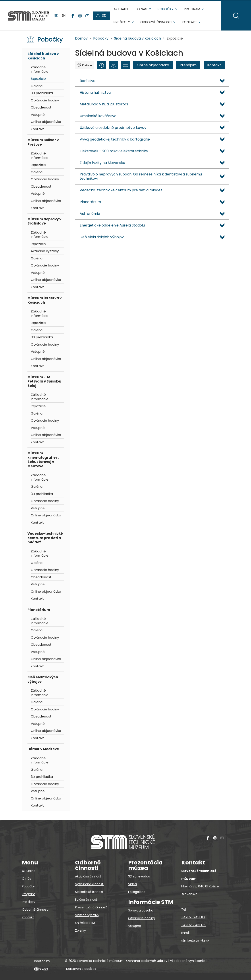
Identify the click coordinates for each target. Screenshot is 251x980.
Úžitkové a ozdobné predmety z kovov (113, 128)
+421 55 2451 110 (193, 917)
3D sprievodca (139, 876)
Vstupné (38, 115)
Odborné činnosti (156, 22)
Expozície (38, 79)
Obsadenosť (41, 107)
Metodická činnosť (89, 892)
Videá (132, 884)
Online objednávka (46, 122)
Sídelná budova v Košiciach (43, 56)
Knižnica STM (85, 923)
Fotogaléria (137, 892)
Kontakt (189, 22)
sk (56, 15)
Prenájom (188, 65)
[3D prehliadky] (101, 16)
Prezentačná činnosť (91, 907)
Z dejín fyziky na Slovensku (102, 163)
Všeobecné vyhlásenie (187, 961)
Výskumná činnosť (89, 884)
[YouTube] (87, 16)
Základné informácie (40, 69)
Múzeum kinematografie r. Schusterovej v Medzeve (43, 460)
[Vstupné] (125, 65)
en (64, 15)
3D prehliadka (42, 93)
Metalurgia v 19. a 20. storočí (104, 104)
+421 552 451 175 (193, 925)
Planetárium (39, 610)
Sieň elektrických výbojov (43, 679)
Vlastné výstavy (87, 915)
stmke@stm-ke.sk (195, 940)
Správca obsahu (141, 910)
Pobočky (166, 9)
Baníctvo (88, 81)
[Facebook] (73, 16)
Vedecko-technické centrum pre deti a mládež (45, 538)
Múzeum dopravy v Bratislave (44, 221)
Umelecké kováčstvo (98, 116)
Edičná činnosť (86, 900)
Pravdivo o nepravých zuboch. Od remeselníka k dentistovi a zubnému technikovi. (141, 176)
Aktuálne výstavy (45, 251)
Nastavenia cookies (81, 969)
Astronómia (90, 214)
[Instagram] (80, 16)
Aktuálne (121, 9)
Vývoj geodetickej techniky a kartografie (115, 139)
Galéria (37, 86)
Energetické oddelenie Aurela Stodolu (112, 225)
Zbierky (80, 931)
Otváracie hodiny (45, 100)
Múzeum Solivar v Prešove (43, 142)
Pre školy (122, 22)
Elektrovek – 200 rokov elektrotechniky (114, 151)
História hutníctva (95, 92)
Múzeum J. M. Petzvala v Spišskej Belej (44, 381)
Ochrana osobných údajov (147, 961)
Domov (81, 38)
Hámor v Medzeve (43, 749)
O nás (142, 9)
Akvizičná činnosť (88, 876)
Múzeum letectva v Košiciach (44, 300)
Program (192, 9)
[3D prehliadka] (114, 65)
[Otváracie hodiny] (102, 65)
